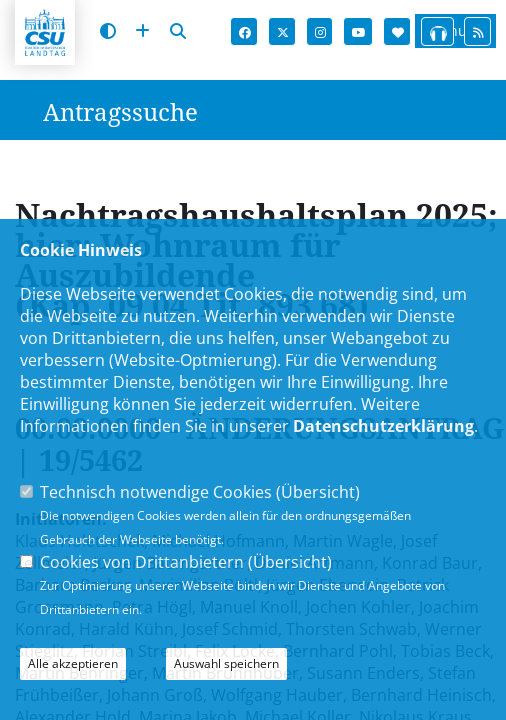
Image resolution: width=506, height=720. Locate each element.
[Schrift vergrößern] (142, 31)
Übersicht (318, 492)
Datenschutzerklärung (383, 426)
